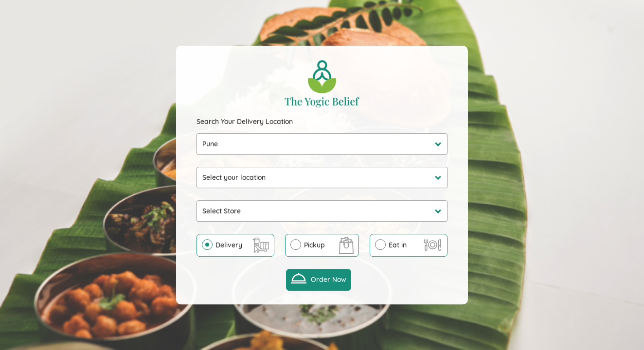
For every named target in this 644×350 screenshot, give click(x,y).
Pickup (314, 245)
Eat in (398, 245)
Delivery (229, 245)
